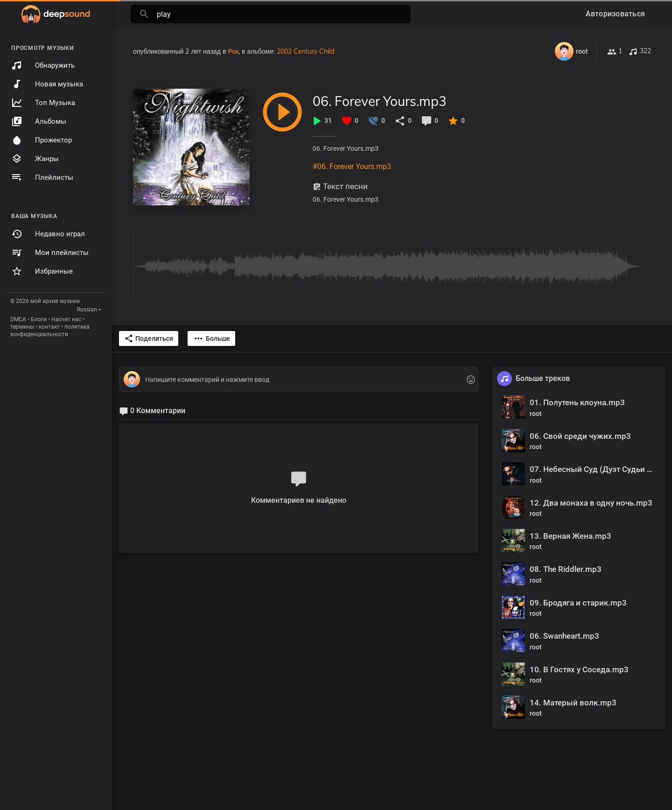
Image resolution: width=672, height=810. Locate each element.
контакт (49, 327)
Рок (233, 51)
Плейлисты (42, 177)
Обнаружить (43, 65)
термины (22, 327)
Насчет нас (66, 319)
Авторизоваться (616, 14)
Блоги (39, 319)
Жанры (35, 159)
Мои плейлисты (50, 253)
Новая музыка (47, 84)
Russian (87, 310)
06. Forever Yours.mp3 (380, 101)
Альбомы (39, 121)
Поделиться (149, 338)
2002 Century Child (305, 51)
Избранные (42, 271)
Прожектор (42, 140)
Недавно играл (48, 234)
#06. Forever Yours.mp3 (352, 166)
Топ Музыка (43, 103)
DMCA (18, 319)
